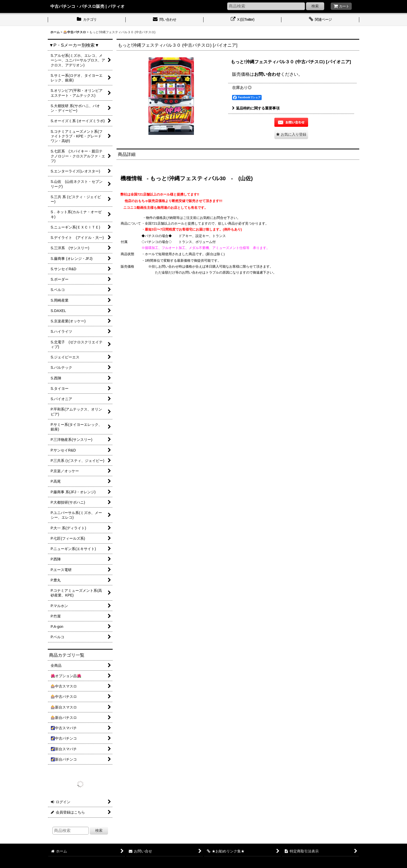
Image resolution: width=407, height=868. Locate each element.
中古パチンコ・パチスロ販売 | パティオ (87, 6)
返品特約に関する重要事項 (256, 108)
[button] (291, 134)
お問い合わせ (267, 74)
